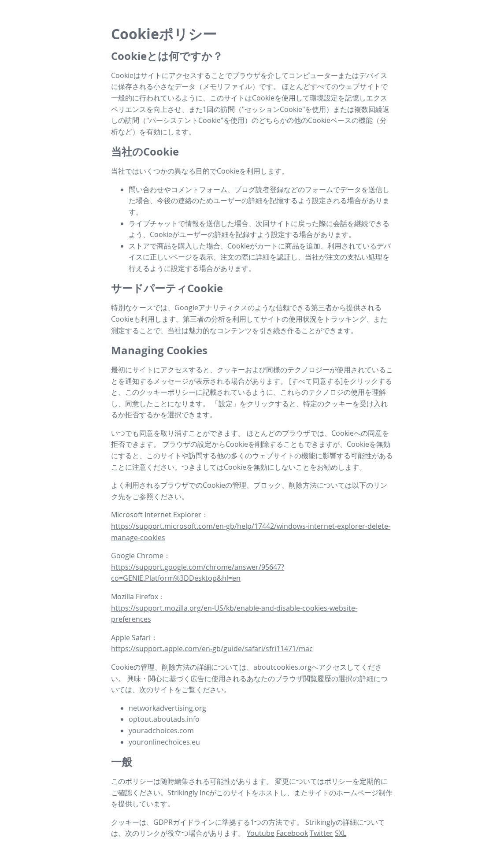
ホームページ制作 (364, 793)
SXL (341, 833)
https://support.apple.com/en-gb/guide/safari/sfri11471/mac (212, 649)
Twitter (321, 833)
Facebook (292, 833)
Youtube (261, 833)
